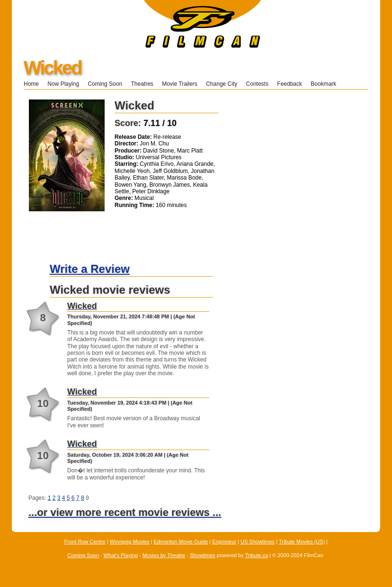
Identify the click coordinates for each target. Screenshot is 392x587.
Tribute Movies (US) (302, 542)
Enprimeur (224, 542)
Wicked (53, 68)
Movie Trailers (180, 84)
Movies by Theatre (164, 555)
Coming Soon (105, 84)
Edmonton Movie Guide (181, 542)
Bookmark (326, 84)
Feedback (290, 84)
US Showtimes (258, 542)
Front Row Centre (85, 542)
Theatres (142, 84)
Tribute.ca (257, 555)
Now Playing (63, 84)
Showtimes (203, 555)
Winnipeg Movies (130, 542)
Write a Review (90, 269)
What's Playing (121, 555)
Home (31, 84)
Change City (222, 84)
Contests (257, 84)
